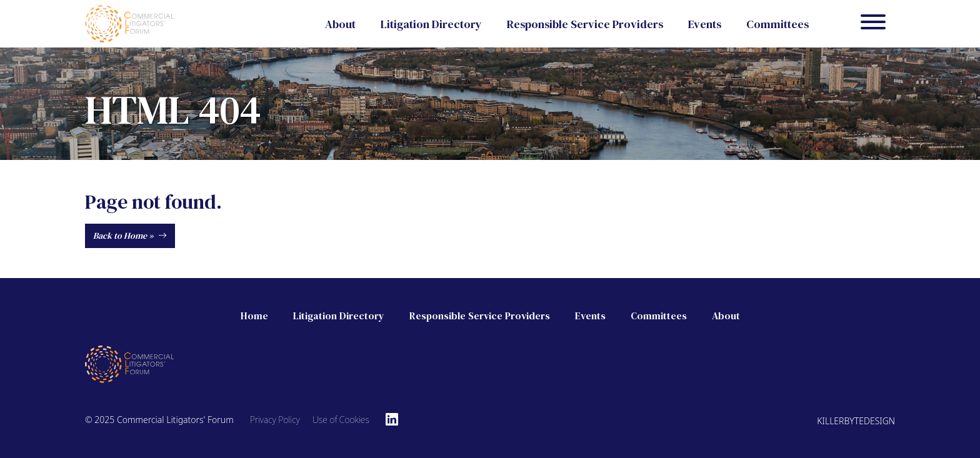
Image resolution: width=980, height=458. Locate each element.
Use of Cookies (341, 420)
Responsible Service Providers (585, 24)
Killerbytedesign (856, 421)
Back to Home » (130, 236)
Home (254, 316)
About (340, 24)
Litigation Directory (431, 24)
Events (705, 24)
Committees (777, 24)
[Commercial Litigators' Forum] (129, 22)
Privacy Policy (275, 420)
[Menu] (873, 24)
